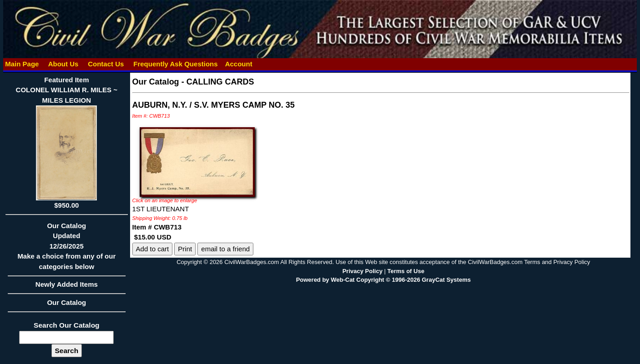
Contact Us (106, 64)
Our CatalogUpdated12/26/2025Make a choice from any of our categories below (67, 249)
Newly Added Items (67, 287)
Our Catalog (66, 302)
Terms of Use (406, 271)
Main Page (22, 64)
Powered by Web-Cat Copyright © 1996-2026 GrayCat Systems (383, 280)
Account (239, 64)
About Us (63, 64)
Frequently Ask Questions (176, 64)
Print (185, 249)
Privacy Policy (363, 271)
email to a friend (225, 249)
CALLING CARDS (220, 82)
